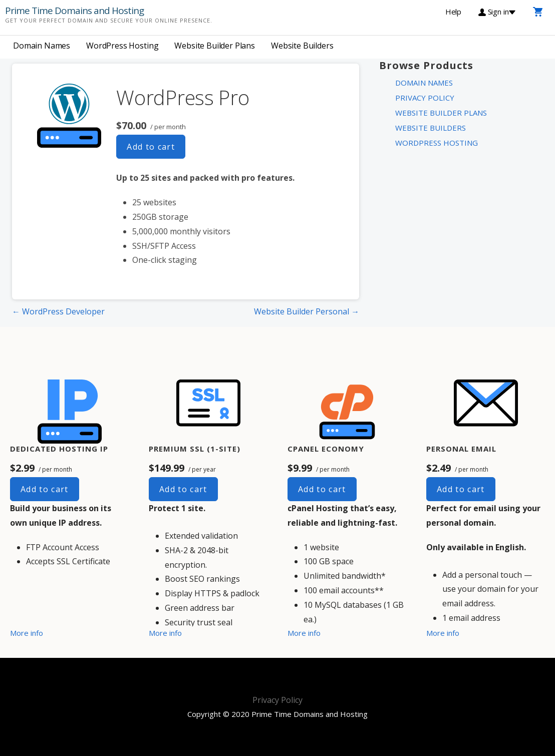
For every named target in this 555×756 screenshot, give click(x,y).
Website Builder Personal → (307, 311)
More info (27, 633)
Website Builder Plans (215, 46)
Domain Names (42, 46)
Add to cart (151, 147)
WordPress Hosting (122, 46)
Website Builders (302, 46)
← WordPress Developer (58, 311)
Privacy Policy (425, 98)
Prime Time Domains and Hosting (74, 11)
